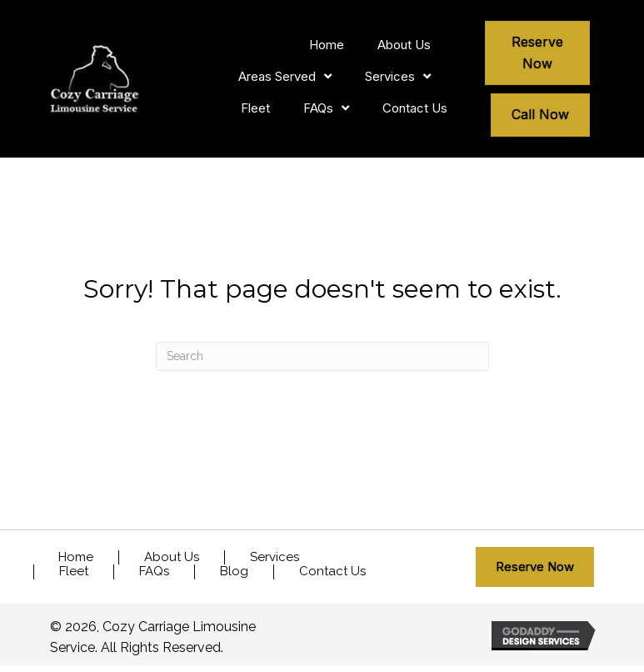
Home (76, 557)
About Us (172, 557)
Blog (234, 572)
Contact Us (332, 572)
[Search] (322, 356)
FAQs (154, 572)
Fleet (74, 572)
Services (275, 557)
